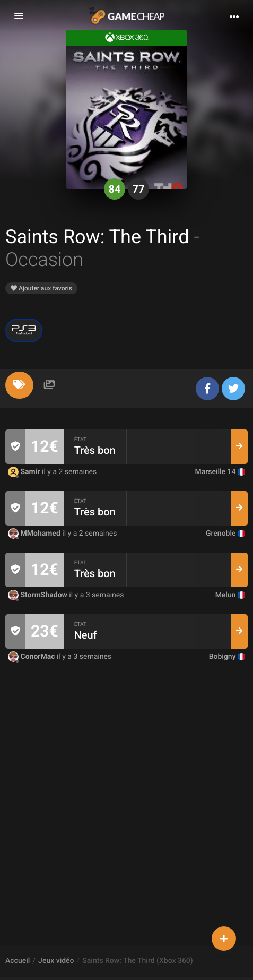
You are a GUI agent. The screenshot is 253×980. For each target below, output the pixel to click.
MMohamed (35, 534)
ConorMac (32, 657)
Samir (25, 472)
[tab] (19, 385)
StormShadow (38, 595)
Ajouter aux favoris (41, 288)
